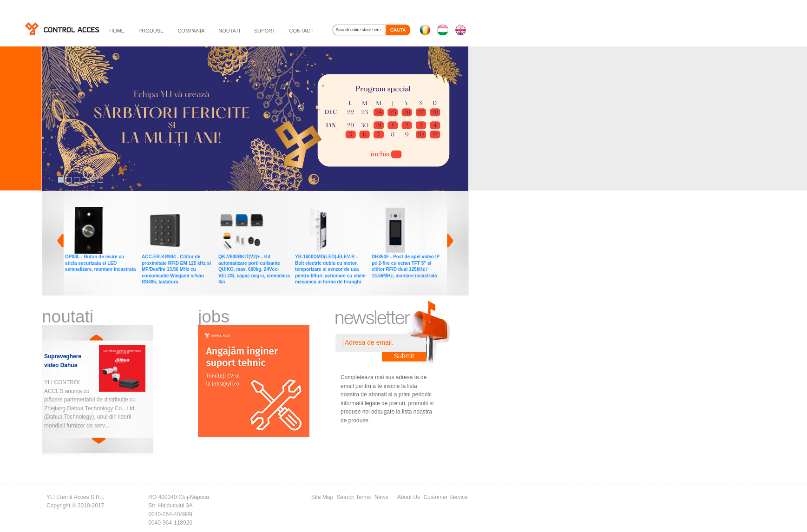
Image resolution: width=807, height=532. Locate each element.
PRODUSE (151, 31)
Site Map (322, 497)
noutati (229, 31)
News (381, 497)
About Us (409, 497)
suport (265, 31)
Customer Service (445, 497)
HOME (117, 31)
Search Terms (354, 497)
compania (191, 31)
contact (302, 31)
